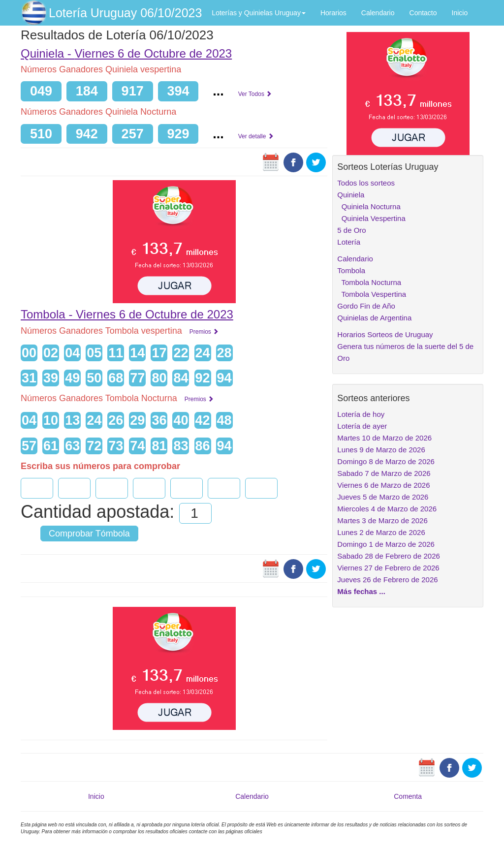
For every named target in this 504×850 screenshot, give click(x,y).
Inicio (460, 13)
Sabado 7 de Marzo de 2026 (384, 473)
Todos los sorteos (366, 183)
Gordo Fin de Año (366, 306)
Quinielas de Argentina (374, 318)
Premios (204, 332)
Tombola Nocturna (369, 282)
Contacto (423, 13)
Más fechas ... (361, 591)
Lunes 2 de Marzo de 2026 (381, 532)
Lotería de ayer (362, 426)
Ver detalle (256, 136)
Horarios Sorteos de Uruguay (385, 334)
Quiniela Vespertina (371, 218)
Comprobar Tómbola (89, 534)
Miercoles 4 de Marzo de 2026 (387, 509)
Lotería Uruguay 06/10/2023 (125, 13)
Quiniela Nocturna (369, 206)
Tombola (351, 270)
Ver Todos (255, 94)
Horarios (333, 13)
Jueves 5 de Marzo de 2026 (383, 497)
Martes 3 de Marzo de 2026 (382, 520)
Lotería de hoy (361, 414)
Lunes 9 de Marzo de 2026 (381, 450)
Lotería (349, 242)
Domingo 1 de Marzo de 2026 (386, 544)
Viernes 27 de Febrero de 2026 (388, 568)
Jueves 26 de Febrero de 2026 (387, 580)
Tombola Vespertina (372, 294)
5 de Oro (351, 230)
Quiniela (351, 195)
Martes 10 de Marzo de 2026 (384, 438)
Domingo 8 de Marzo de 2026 (386, 461)
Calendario (378, 13)
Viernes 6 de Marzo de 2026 (383, 485)
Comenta (408, 796)
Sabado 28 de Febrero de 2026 (389, 556)
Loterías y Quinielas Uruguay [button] (259, 13)
